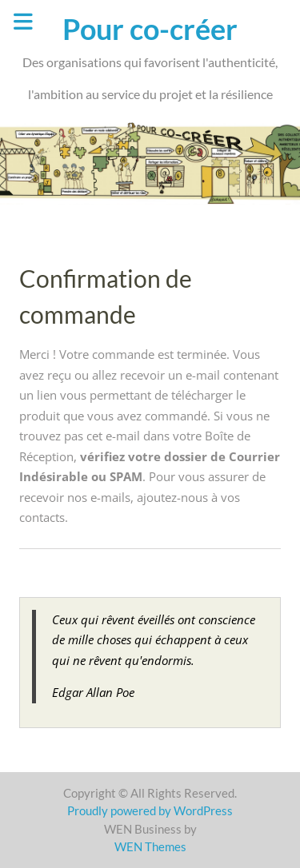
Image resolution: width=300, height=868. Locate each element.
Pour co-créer (150, 29)
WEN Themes (150, 846)
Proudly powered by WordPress (150, 810)
